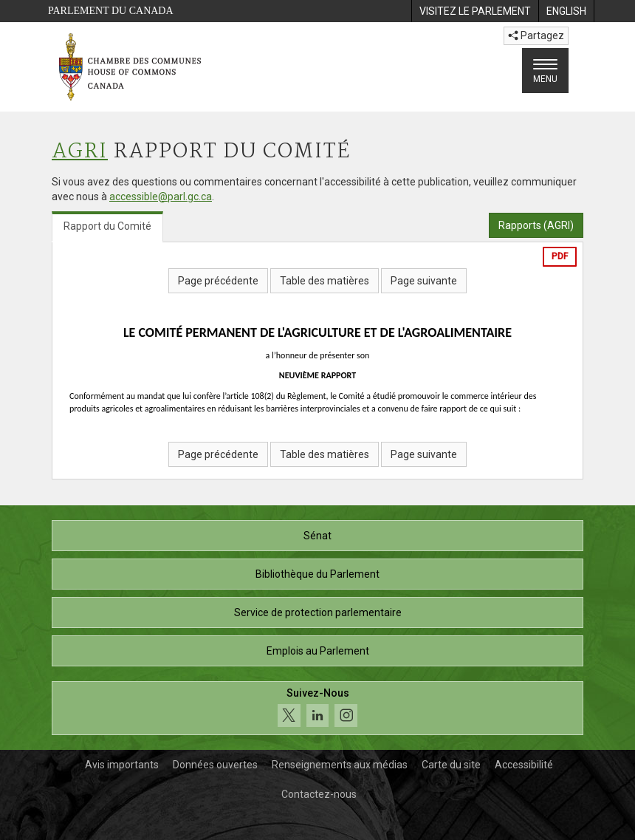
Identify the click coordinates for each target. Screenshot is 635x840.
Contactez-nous (319, 794)
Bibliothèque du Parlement (317, 574)
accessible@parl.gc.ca (161, 197)
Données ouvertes (215, 765)
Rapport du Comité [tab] (107, 226)
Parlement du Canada (111, 11)
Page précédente (218, 281)
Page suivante (424, 281)
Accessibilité (524, 765)
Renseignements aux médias (340, 765)
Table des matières (325, 281)
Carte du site (451, 765)
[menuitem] (475, 11)
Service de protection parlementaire (318, 612)
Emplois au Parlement (318, 651)
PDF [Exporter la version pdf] (560, 256)
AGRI (80, 152)
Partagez (536, 35)
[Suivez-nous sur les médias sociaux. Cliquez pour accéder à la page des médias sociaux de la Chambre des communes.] (317, 708)
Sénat (317, 536)
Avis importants (122, 765)
